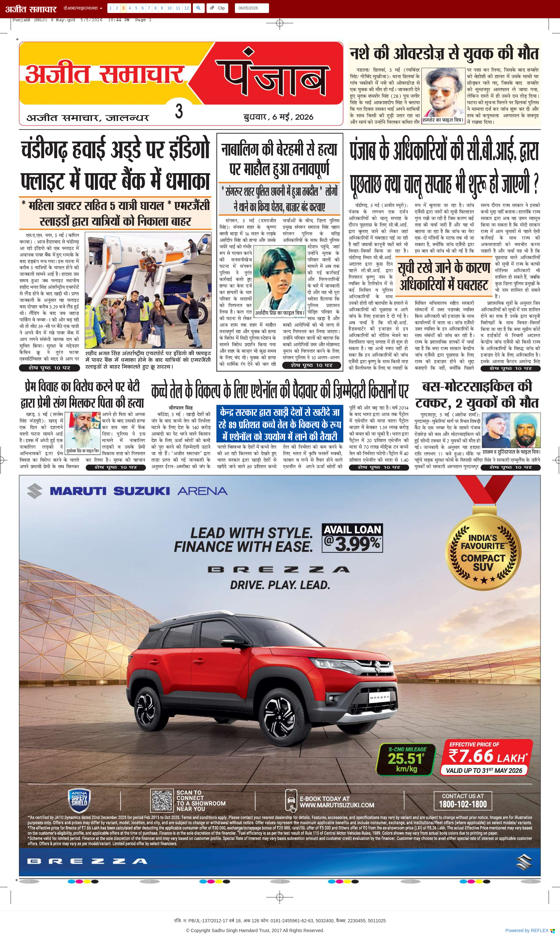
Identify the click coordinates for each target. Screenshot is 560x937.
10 (169, 8)
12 (187, 8)
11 (178, 8)
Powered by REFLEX (530, 931)
